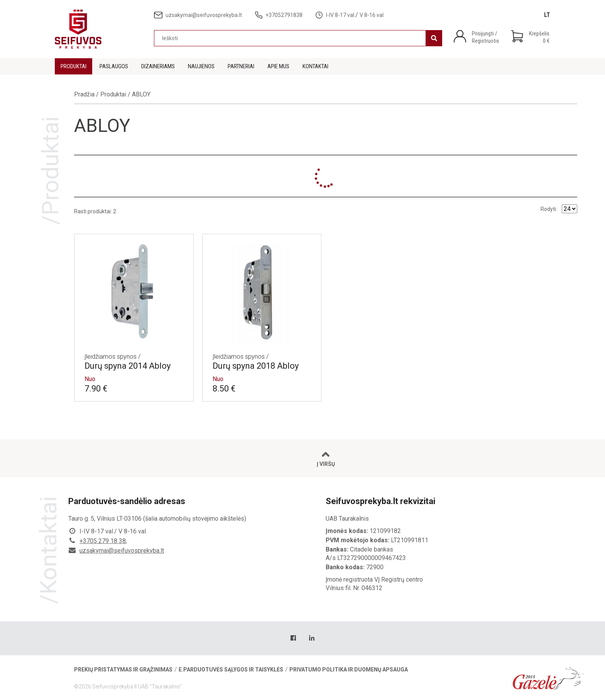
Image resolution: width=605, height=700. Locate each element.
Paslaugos (114, 66)
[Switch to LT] (547, 15)
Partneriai (241, 66)
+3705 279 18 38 (103, 541)
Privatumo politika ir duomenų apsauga (349, 670)
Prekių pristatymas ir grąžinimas (123, 670)
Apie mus (278, 66)
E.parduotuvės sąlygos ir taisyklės (231, 670)
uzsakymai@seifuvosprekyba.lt (122, 551)
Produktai (74, 66)
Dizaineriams (158, 66)
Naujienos (201, 66)
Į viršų (326, 458)
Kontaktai (315, 66)
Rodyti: (549, 209)
